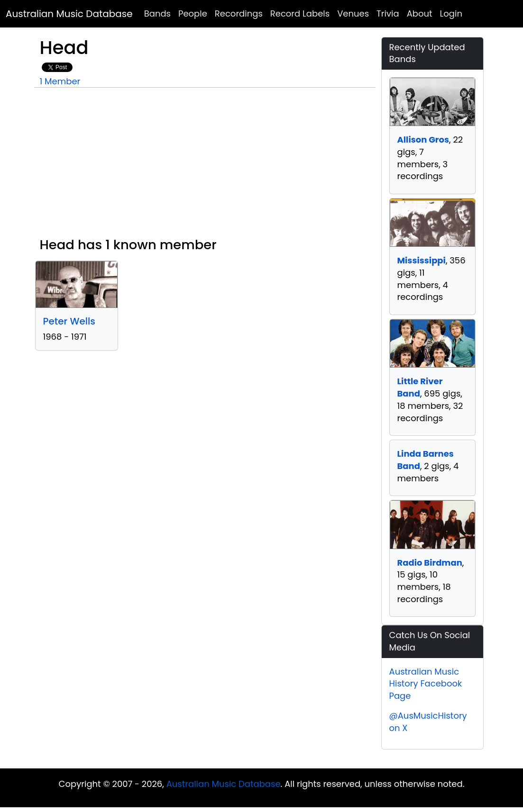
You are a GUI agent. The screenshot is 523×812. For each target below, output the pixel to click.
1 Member (60, 81)
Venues (353, 14)
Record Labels (300, 14)
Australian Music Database (69, 14)
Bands (157, 14)
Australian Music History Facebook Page (426, 684)
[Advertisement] (205, 166)
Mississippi (422, 260)
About (420, 14)
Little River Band (420, 387)
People (193, 14)
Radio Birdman (430, 563)
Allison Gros (423, 140)
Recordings (239, 14)
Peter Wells (69, 321)
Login (451, 14)
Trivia (388, 14)
